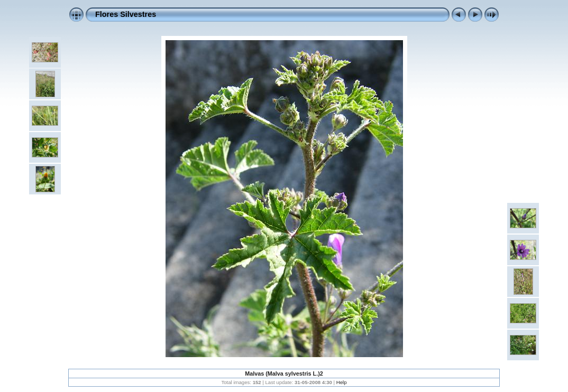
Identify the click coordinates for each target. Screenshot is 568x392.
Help (342, 382)
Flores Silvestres (126, 14)
